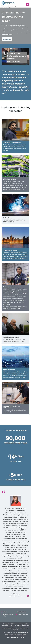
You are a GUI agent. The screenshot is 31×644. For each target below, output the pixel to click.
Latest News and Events (11, 337)
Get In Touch (21, 612)
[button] (28, 4)
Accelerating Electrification (12, 143)
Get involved (7, 39)
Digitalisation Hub (9, 370)
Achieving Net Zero (9, 179)
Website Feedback (23, 614)
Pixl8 (23, 637)
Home (5, 612)
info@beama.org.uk (23, 632)
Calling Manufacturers (10, 287)
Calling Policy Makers (10, 250)
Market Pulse (7, 218)
